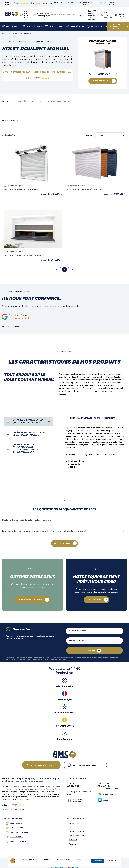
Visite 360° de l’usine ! (77, 831)
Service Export (112, 3)
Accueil (4, 33)
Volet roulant (15, 823)
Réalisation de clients (77, 836)
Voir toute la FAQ (62, 543)
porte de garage (15, 828)
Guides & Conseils (97, 27)
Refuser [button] (113, 861)
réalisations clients (59, 102)
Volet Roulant (11, 27)
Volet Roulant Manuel (25, 33)
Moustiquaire (54, 27)
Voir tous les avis (10, 326)
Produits (7, 102)
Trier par (89, 135)
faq (41, 102)
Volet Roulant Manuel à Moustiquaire (23, 255)
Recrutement (74, 827)
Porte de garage (32, 27)
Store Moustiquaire (17, 832)
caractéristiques (25, 102)
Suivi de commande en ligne (86, 765)
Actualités (72, 844)
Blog (122, 3)
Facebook (35, 3)
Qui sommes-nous (76, 823)
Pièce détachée (75, 27)
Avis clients (102, 3)
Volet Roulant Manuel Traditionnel (22, 190)
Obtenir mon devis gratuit (30, 600)
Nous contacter (94, 600)
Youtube (48, 3)
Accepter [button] (98, 861)
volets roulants (116, 374)
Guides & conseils (16, 841)
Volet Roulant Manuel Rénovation (84, 190)
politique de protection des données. (56, 659)
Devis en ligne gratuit (42, 765)
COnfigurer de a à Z (100, 81)
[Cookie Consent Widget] (64, 861)
